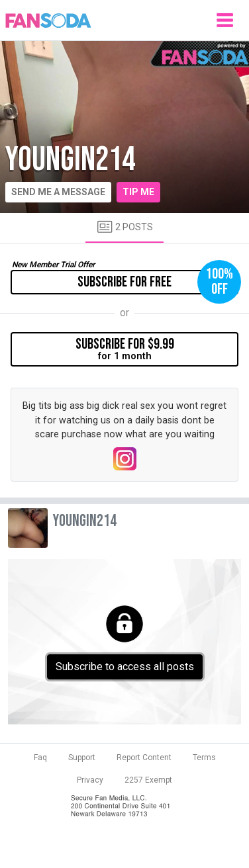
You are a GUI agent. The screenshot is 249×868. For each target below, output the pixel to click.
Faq (40, 758)
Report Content (144, 758)
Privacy (90, 780)
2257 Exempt (148, 780)
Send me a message (58, 192)
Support (82, 758)
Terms (204, 758)
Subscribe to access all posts (125, 667)
